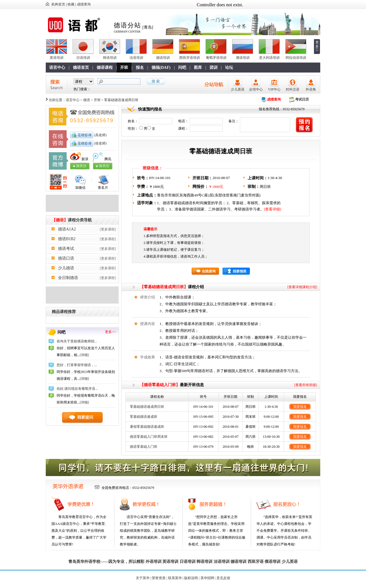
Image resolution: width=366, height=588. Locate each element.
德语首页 (81, 68)
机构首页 (58, 4)
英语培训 (57, 58)
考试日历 (302, 99)
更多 (317, 44)
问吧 (182, 68)
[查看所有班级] (306, 385)
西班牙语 (256, 562)
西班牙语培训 (190, 58)
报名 (140, 68)
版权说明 (191, 578)
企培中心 (256, 89)
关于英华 (143, 578)
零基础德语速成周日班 (147, 407)
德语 (87, 100)
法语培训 (136, 58)
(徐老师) (100, 143)
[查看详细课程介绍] (302, 287)
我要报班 (240, 271)
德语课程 (105, 68)
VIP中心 (274, 89)
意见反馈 (223, 578)
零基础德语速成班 (144, 417)
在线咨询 (209, 271)
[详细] (84, 355)
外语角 (311, 89)
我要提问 (85, 417)
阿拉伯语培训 (296, 58)
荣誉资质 (159, 578)
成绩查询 (84, 4)
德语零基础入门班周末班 (149, 437)
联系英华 (175, 578)
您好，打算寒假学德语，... (77, 365)
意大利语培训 (269, 58)
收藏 (71, 4)
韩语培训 (110, 58)
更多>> (110, 332)
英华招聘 (207, 578)
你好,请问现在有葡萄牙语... (77, 389)
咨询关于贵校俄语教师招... (77, 341)
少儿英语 (238, 89)
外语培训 (154, 562)
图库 (198, 68)
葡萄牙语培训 (216, 58)
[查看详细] (273, 209)
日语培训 (83, 58)
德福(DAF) (161, 68)
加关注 (104, 166)
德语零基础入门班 (144, 447)
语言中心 (57, 68)
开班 (124, 68)
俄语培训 (243, 58)
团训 (214, 68)
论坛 (229, 68)
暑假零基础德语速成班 (147, 427)
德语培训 (163, 58)
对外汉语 (293, 89)
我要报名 (300, 407)
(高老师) (100, 135)
